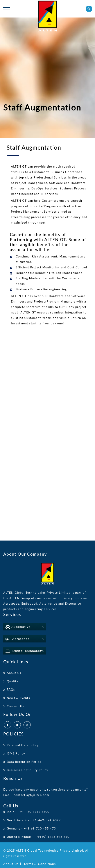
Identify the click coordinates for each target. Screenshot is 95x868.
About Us (14, 673)
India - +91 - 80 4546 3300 (28, 812)
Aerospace (17, 639)
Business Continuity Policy (28, 770)
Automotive (18, 627)
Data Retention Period (24, 762)
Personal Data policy (23, 745)
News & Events (18, 698)
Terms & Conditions (40, 864)
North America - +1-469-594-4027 (34, 820)
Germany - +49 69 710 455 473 (31, 828)
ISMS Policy (16, 753)
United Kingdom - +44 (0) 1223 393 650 (38, 837)
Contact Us (15, 706)
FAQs (11, 689)
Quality (13, 681)
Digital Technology (24, 651)
